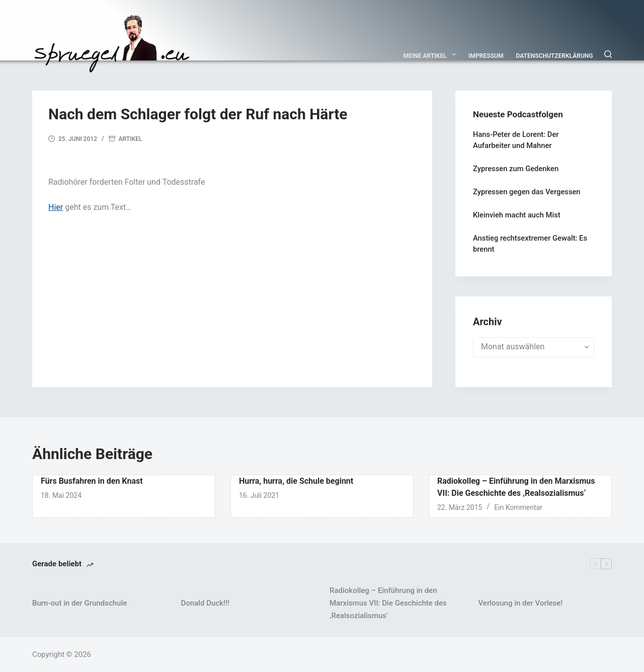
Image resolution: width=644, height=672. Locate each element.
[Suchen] (608, 54)
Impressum (486, 56)
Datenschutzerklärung (555, 56)
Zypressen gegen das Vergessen (527, 192)
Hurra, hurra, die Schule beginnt (296, 481)
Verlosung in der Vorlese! (521, 603)
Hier (56, 207)
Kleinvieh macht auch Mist (517, 215)
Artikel (131, 139)
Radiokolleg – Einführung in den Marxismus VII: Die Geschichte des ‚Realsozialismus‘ (388, 603)
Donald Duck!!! (205, 603)
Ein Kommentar (518, 507)
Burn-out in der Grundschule (79, 603)
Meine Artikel (432, 54)
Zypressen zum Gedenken (516, 169)
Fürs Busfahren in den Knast (92, 481)
